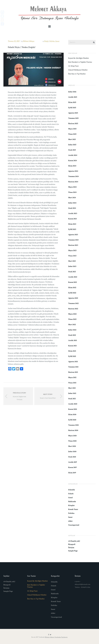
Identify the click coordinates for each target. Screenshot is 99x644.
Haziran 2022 (73, 309)
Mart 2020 (72, 446)
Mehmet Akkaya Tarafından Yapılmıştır (56, 637)
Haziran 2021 (73, 372)
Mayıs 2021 (72, 377)
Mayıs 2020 (72, 436)
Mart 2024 (72, 198)
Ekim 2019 (72, 473)
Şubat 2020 (72, 452)
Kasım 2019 (72, 467)
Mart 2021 (72, 388)
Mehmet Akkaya (29, 41)
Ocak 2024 (72, 208)
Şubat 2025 (72, 145)
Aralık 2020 (73, 404)
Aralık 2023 (73, 213)
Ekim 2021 (72, 351)
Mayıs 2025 (72, 129)
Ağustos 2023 (73, 235)
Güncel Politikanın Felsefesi (78, 70)
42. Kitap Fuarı (73, 66)
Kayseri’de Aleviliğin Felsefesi (78, 58)
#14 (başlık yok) (74, 541)
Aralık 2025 (73, 97)
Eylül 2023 (72, 229)
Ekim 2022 (72, 288)
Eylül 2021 (72, 356)
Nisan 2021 (72, 383)
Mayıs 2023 (72, 250)
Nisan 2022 (72, 319)
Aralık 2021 (73, 340)
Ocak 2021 (72, 399)
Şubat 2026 (72, 92)
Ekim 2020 (72, 414)
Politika (52, 41)
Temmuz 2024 (73, 176)
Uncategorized (74, 525)
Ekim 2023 (72, 224)
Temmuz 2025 (73, 118)
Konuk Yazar (73, 509)
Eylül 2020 (72, 420)
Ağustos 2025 (73, 113)
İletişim (71, 548)
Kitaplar (71, 505)
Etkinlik (72, 490)
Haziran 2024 (73, 182)
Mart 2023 (72, 261)
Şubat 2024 (72, 203)
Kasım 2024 (73, 161)
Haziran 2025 (73, 123)
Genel (70, 498)
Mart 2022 (72, 325)
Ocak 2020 (72, 457)
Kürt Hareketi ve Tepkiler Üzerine (80, 62)
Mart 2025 (72, 139)
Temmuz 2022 (73, 303)
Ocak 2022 (72, 335)
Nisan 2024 (72, 192)
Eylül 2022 (72, 293)
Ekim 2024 (72, 166)
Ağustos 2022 (73, 298)
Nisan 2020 (72, 441)
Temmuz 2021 (73, 367)
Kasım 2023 (72, 219)
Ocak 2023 (72, 272)
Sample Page (73, 551)
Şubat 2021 (72, 393)
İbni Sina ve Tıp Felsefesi (77, 74)
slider (70, 521)
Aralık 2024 (73, 155)
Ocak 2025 (72, 150)
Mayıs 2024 (72, 187)
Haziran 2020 (73, 430)
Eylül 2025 (72, 108)
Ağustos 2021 (73, 362)
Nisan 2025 (72, 134)
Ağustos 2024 (73, 171)
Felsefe (46, 41)
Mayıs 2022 (72, 314)
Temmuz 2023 (73, 240)
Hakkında (72, 501)
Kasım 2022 (72, 282)
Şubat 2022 (72, 330)
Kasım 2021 (72, 346)
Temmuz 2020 (73, 425)
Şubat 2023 (72, 266)
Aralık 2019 (73, 462)
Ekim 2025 (72, 102)
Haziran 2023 (73, 245)
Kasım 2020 (73, 409)
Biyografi (72, 544)
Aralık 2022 (73, 277)
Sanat (57, 41)
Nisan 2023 (72, 256)
